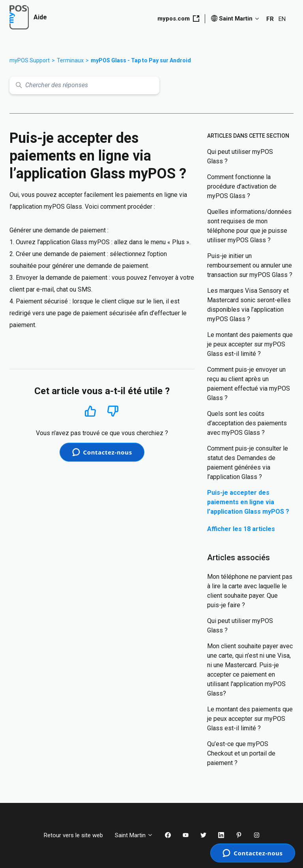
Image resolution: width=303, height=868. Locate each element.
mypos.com (178, 19)
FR (270, 19)
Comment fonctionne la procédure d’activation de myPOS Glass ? (242, 186)
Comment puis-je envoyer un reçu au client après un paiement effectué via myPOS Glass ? (249, 384)
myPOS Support (30, 60)
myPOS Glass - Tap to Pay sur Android (141, 60)
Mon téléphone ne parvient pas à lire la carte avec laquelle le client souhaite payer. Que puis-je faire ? (250, 591)
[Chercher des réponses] (84, 85)
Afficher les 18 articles (241, 529)
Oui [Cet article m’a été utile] (91, 411)
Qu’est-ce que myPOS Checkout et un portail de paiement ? (241, 753)
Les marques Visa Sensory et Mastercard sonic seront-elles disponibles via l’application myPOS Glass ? (249, 305)
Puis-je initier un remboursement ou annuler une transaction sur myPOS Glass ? (250, 265)
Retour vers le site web (73, 835)
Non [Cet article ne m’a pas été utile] (113, 411)
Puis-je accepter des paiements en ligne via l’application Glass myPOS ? (248, 502)
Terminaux (70, 60)
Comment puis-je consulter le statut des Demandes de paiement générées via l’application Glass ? (248, 463)
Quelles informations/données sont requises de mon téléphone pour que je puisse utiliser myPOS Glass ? (249, 226)
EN (282, 19)
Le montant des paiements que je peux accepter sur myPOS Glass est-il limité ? (250, 344)
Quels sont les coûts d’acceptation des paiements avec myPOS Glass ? (247, 423)
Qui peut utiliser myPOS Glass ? (240, 156)
